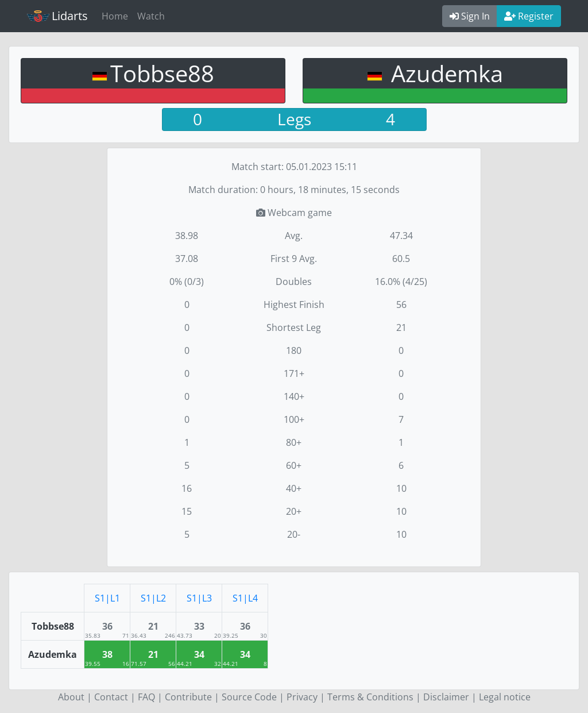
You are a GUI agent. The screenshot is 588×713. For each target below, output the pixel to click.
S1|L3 (199, 598)
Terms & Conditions (370, 697)
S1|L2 (153, 598)
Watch (151, 16)
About (71, 697)
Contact (111, 697)
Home (115, 16)
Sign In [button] (470, 16)
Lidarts (57, 16)
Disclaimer (446, 697)
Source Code (249, 697)
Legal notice (505, 697)
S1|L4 (245, 598)
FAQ (146, 697)
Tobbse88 (162, 73)
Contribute (188, 697)
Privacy (302, 697)
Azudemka (444, 73)
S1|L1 (107, 598)
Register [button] (529, 16)
